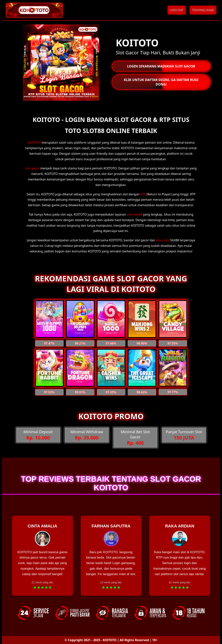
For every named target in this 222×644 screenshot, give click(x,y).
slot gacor (32, 168)
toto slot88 (135, 214)
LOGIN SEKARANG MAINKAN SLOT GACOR (161, 66)
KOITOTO (34, 142)
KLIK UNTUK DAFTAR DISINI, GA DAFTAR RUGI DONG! (161, 82)
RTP (143, 194)
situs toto (163, 240)
